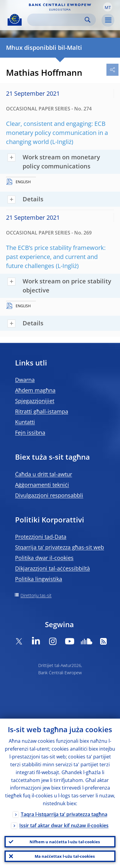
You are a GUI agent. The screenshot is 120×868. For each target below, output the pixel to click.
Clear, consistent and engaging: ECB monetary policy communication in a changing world (57, 133)
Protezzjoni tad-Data (41, 537)
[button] (108, 7)
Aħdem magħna (35, 390)
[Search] (57, 20)
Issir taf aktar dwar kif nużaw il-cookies (64, 825)
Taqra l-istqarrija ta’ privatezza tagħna (64, 814)
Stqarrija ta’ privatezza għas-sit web (60, 547)
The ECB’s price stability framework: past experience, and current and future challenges (56, 257)
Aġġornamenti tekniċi (42, 485)
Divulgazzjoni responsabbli (49, 495)
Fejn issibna (30, 432)
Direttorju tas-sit (36, 595)
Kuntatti (25, 422)
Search (88, 20)
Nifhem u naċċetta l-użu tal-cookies (65, 842)
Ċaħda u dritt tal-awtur (44, 474)
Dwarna (25, 380)
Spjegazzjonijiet (35, 401)
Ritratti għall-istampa (42, 411)
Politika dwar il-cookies (44, 558)
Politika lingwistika (39, 579)
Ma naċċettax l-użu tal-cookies (65, 856)
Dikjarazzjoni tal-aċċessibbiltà (52, 568)
